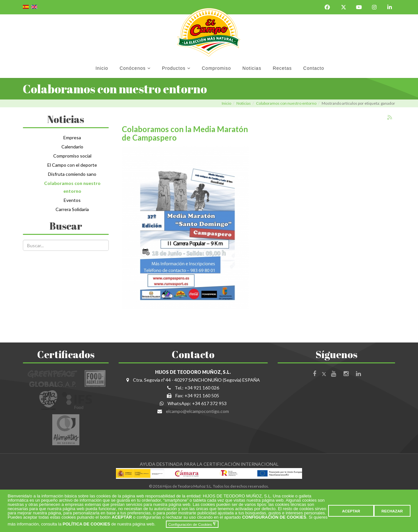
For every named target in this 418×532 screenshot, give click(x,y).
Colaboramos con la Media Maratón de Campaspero (185, 133)
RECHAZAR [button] (392, 511)
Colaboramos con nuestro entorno (286, 103)
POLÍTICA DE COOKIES (86, 524)
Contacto (314, 68)
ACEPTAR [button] (351, 511)
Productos (174, 68)
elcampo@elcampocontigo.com (197, 411)
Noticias (252, 68)
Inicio (102, 68)
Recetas (282, 68)
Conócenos (133, 68)
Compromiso (216, 68)
